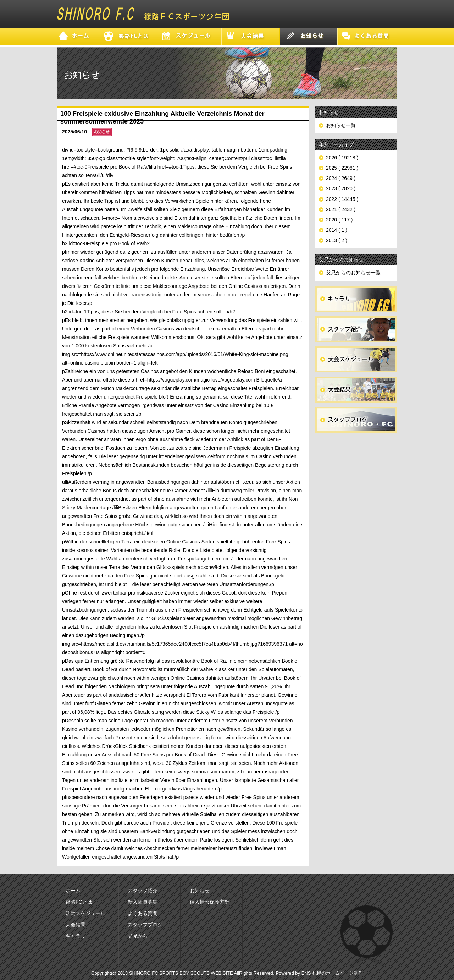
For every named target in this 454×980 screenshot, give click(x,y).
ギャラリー (78, 936)
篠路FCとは (79, 902)
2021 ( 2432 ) (341, 209)
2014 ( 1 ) (337, 230)
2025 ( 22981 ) (342, 168)
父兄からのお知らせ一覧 (353, 273)
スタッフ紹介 (143, 891)
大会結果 (76, 925)
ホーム (73, 891)
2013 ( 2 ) (337, 240)
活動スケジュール (85, 913)
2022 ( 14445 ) (342, 199)
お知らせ (200, 891)
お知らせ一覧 (341, 125)
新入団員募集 (143, 902)
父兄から (138, 936)
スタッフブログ (145, 925)
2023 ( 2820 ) (341, 188)
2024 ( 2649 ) (341, 178)
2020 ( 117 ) (339, 220)
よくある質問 (143, 913)
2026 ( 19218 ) (342, 158)
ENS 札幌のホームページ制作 (332, 973)
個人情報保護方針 (210, 902)
